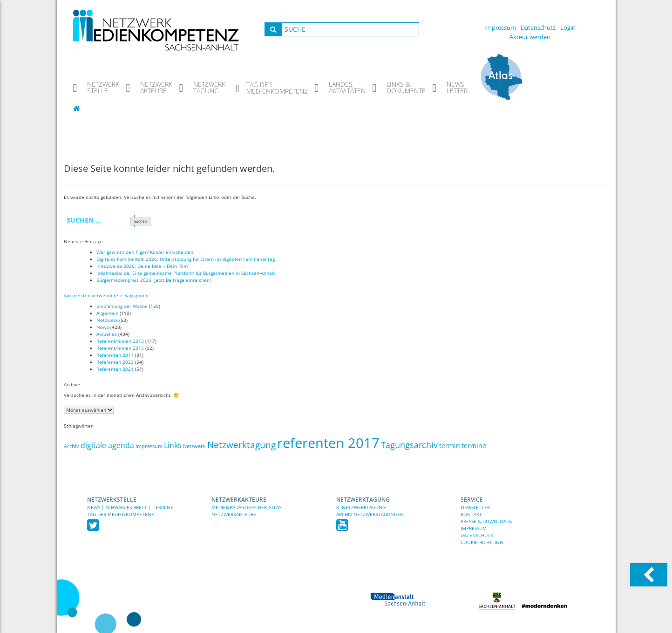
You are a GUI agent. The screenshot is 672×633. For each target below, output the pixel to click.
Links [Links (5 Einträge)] (173, 445)
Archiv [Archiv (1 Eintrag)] (71, 446)
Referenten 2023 (115, 362)
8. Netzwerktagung (361, 507)
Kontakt (471, 514)
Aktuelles (107, 334)
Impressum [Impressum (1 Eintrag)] (149, 446)
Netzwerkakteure (239, 500)
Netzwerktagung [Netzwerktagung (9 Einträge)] (241, 445)
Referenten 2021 (115, 369)
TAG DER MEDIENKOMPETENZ (121, 514)
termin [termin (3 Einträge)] (450, 446)
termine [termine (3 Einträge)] (474, 446)
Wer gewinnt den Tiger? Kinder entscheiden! (146, 252)
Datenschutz (538, 27)
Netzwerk (107, 320)
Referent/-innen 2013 (120, 341)
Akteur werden (530, 37)
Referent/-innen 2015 (120, 348)
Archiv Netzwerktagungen (370, 514)
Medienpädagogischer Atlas (246, 507)
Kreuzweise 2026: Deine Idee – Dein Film (142, 266)
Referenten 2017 (115, 355)
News (103, 327)
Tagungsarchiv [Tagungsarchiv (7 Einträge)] (409, 445)
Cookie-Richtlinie (482, 542)
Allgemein (107, 313)
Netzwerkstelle (112, 500)
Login (568, 27)
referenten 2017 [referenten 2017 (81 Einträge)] (328, 443)
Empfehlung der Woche (122, 306)
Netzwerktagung (363, 500)
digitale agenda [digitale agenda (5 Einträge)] (107, 445)
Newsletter (475, 507)
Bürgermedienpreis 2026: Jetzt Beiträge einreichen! (154, 280)
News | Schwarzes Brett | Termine (130, 507)
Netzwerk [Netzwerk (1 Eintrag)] (194, 446)
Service (472, 500)
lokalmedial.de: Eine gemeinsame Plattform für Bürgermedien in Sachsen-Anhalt (186, 273)
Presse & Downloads (486, 521)
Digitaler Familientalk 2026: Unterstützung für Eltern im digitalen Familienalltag (186, 259)
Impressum (500, 27)
